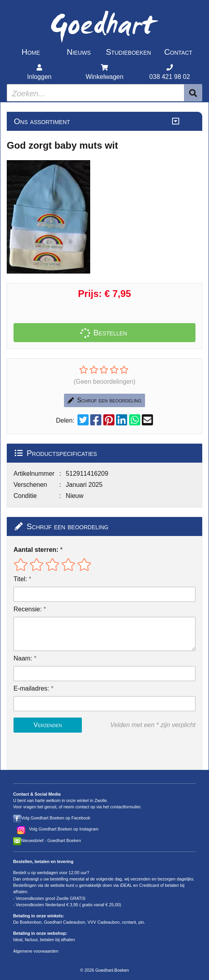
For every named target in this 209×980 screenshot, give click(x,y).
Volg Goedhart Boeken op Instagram (64, 829)
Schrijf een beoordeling (104, 400)
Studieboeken (129, 52)
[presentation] (64, 751)
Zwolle (101, 800)
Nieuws (79, 52)
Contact (178, 52)
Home (31, 52)
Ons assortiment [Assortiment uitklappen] (42, 121)
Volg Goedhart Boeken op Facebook (56, 818)
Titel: (20, 579)
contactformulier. (126, 807)
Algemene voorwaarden (36, 951)
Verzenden (47, 725)
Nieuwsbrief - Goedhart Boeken (51, 840)
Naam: (23, 658)
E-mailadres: (31, 688)
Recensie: (28, 609)
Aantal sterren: (36, 550)
